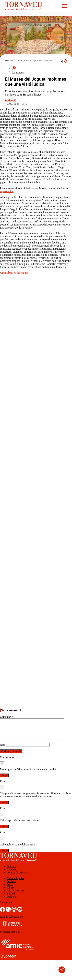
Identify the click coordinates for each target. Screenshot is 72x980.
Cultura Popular (15, 882)
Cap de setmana (15, 895)
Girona (4, 273)
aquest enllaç (7, 191)
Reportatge (18, 72)
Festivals (12, 885)
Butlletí (11, 898)
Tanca (4, 779)
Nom (3, 749)
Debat (10, 888)
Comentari (7, 717)
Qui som (11, 870)
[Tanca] (2, 767)
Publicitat (12, 901)
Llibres (11, 892)
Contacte (12, 874)
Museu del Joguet (18, 273)
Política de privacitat (18, 877)
